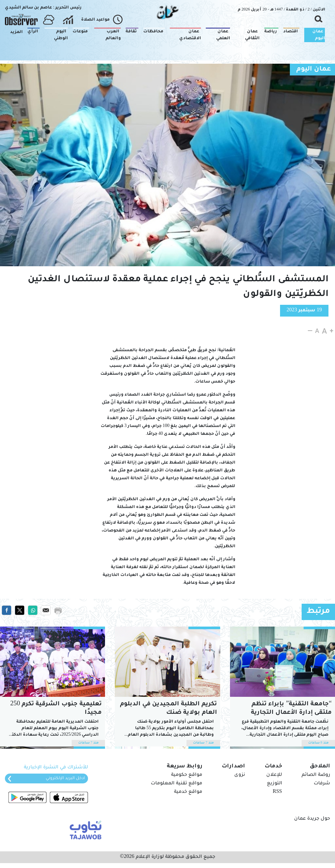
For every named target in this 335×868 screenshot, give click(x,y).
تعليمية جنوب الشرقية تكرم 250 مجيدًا (56, 709)
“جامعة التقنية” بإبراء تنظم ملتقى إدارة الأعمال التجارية (291, 709)
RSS (277, 792)
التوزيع (274, 784)
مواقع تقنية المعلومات (176, 784)
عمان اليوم (314, 70)
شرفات (322, 784)
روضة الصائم (316, 775)
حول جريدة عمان (312, 819)
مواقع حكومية (187, 775)
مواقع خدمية (188, 792)
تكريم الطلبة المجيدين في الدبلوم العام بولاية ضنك (168, 709)
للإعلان (274, 775)
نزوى (240, 775)
